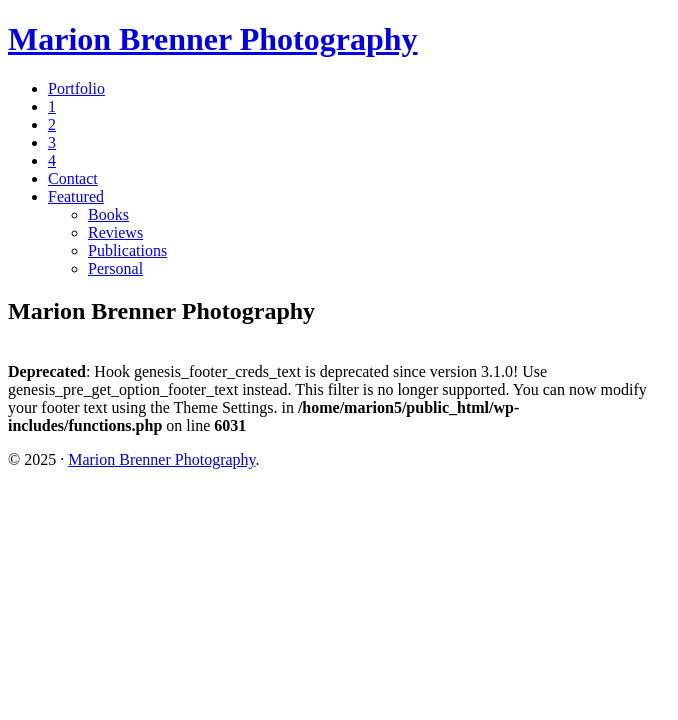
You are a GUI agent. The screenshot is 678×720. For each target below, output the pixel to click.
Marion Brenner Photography (212, 39)
